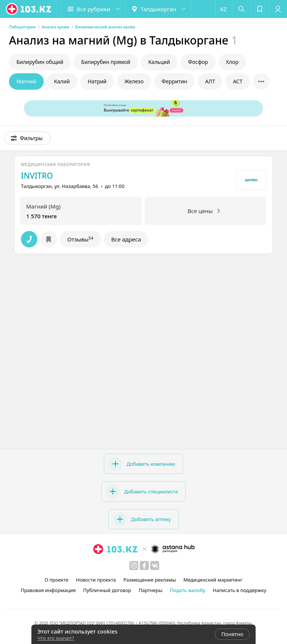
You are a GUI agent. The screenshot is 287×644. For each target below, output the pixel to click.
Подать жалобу (188, 590)
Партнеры (151, 590)
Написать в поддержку (239, 590)
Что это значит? (56, 638)
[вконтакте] (155, 566)
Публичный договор (107, 590)
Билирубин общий (40, 62)
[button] (93, 9)
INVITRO (37, 176)
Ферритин (174, 81)
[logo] (29, 9)
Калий (62, 81)
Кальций (159, 62)
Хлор (232, 62)
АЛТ (210, 81)
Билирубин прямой (106, 62)
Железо (134, 81)
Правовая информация (48, 590)
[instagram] (134, 566)
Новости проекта (96, 580)
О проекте (56, 580)
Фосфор (198, 62)
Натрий (97, 81)
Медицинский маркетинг (213, 580)
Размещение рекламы (149, 580)
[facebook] (144, 566)
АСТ (237, 81)
